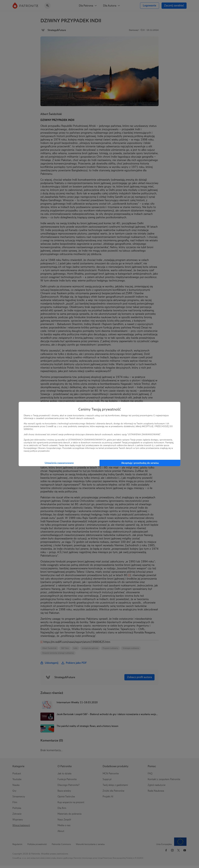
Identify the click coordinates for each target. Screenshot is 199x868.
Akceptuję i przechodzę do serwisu (140, 463)
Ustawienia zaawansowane (59, 463)
